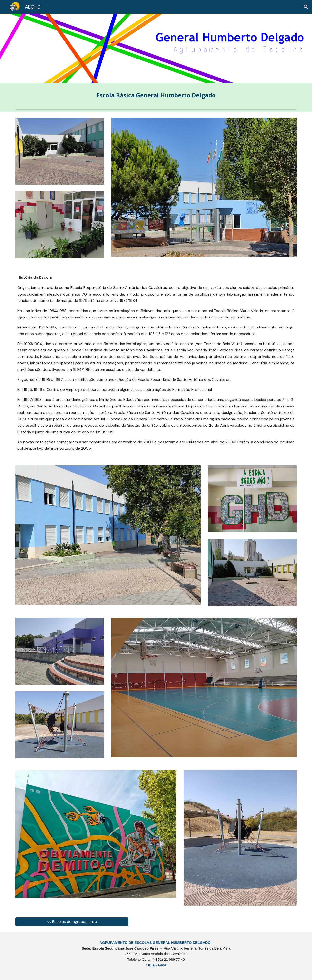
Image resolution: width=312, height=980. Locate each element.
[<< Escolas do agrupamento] (72, 922)
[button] (306, 7)
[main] (156, 95)
